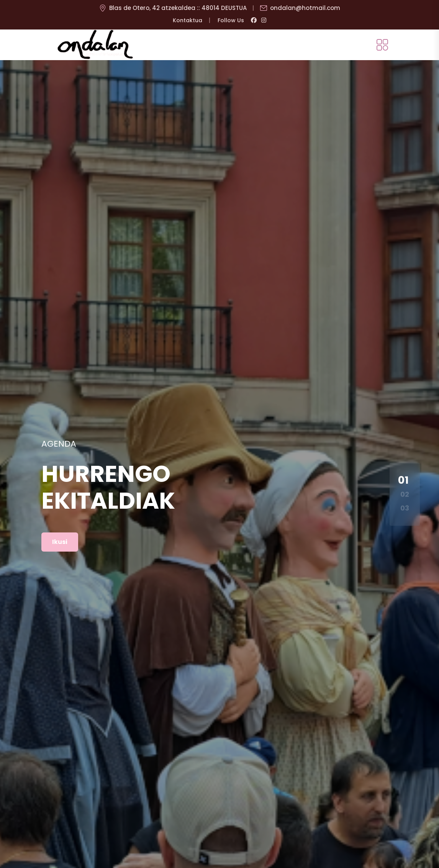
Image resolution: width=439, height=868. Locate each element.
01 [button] (404, 480)
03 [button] (405, 508)
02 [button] (405, 494)
